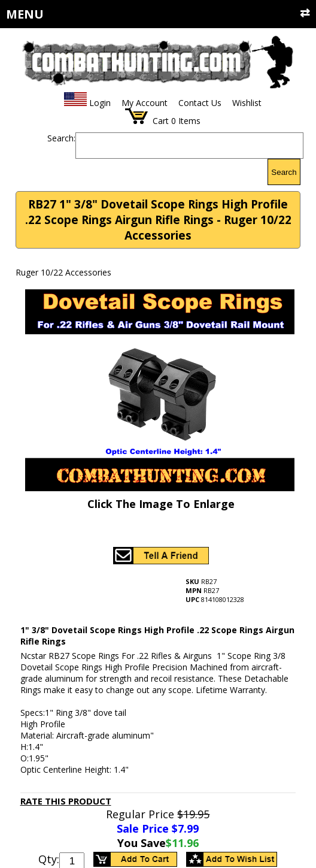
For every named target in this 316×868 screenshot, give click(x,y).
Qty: (49, 859)
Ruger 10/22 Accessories (63, 272)
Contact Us (200, 103)
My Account (145, 103)
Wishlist (247, 103)
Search (284, 172)
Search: (61, 138)
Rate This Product (66, 801)
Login (100, 103)
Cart (161, 121)
